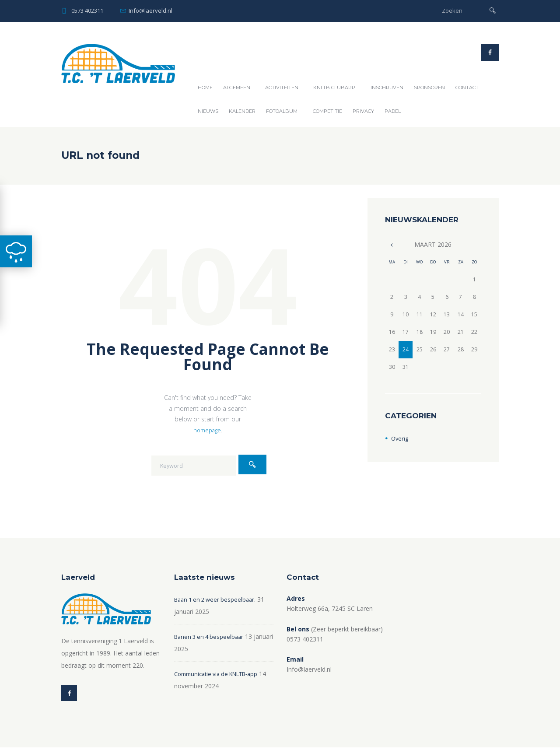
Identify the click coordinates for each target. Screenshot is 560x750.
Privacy (363, 111)
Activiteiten (282, 88)
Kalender (242, 111)
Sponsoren (429, 88)
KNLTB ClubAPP (334, 88)
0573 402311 (87, 11)
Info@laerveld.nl (150, 11)
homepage (207, 430)
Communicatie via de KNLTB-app (221, 674)
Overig (400, 438)
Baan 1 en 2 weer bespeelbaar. (218, 599)
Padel (393, 111)
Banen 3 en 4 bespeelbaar (211, 636)
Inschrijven (387, 88)
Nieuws (208, 111)
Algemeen (237, 88)
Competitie (327, 111)
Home (205, 88)
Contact (467, 88)
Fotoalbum (282, 111)
